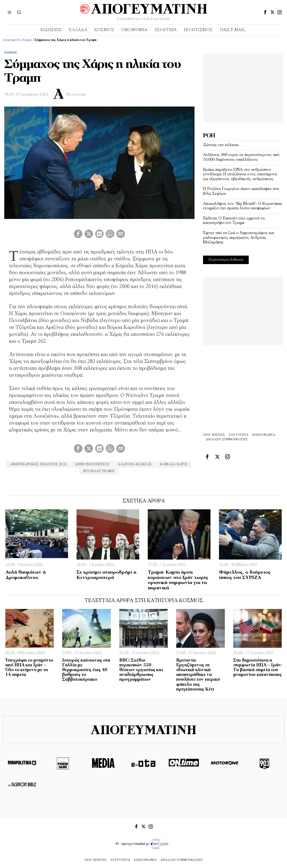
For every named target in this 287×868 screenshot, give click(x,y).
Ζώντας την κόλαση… (222, 145)
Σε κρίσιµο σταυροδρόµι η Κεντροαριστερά (106, 575)
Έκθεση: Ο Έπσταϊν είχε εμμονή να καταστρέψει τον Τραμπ (234, 221)
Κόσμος (27, 40)
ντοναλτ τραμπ (99, 471)
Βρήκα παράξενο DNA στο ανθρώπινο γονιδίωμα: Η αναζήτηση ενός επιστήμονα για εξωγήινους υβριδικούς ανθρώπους (240, 174)
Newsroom (76, 95)
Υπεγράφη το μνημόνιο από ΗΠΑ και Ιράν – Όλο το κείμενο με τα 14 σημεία (29, 668)
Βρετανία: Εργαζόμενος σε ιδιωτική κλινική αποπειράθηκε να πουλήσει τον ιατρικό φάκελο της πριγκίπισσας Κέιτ (198, 675)
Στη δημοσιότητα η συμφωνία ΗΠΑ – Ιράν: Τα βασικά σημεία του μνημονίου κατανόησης (258, 668)
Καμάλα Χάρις (174, 464)
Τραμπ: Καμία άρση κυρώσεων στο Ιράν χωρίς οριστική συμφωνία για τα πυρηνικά (178, 580)
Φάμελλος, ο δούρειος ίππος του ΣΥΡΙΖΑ (245, 575)
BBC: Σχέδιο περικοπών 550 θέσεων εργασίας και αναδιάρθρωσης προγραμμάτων (141, 670)
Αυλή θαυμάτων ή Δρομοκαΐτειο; (26, 575)
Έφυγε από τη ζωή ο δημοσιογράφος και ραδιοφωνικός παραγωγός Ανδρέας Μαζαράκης (239, 238)
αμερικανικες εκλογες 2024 (38, 464)
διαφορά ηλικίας (135, 464)
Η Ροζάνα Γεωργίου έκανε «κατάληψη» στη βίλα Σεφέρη (241, 191)
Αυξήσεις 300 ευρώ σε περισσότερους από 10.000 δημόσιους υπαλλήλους (241, 157)
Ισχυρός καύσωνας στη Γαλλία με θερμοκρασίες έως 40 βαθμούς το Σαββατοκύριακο (86, 670)
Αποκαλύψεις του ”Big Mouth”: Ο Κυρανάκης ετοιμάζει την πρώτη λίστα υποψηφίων (243, 206)
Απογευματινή (11, 40)
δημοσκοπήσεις (92, 464)
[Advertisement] (243, 87)
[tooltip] (265, 12)
